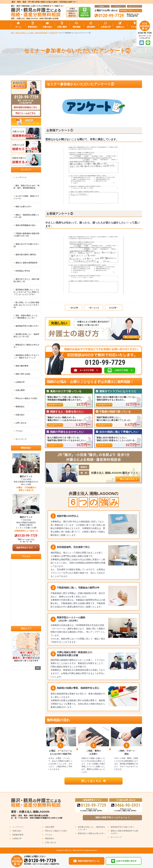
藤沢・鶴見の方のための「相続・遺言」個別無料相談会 (26, 187)
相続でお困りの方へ (24, 207)
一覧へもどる (94, 308)
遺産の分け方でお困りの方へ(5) (26, 245)
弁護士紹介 (20, 415)
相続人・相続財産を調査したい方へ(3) (26, 216)
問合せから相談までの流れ (26, 398)
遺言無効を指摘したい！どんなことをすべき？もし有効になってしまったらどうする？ (26, 292)
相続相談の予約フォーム (129, 10)
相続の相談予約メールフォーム (115, 818)
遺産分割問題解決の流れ (26, 225)
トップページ (21, 177)
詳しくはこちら (94, 781)
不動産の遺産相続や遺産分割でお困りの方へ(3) (26, 235)
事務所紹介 (20, 407)
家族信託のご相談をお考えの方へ (26, 346)
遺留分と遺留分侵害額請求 (26, 263)
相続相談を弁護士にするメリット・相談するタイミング (26, 356)
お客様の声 (20, 382)
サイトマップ (134, 6)
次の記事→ (114, 308)
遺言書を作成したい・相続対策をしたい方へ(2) (26, 335)
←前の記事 (73, 308)
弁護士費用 (20, 390)
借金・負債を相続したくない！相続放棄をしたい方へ (25, 317)
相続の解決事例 (22, 366)
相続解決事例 (18, 835)
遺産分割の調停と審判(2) (26, 255)
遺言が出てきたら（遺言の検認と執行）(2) (26, 280)
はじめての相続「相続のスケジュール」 (26, 197)
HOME (101, 6)
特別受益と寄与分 (23, 271)
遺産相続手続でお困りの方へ (27, 326)
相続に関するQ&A (23, 374)
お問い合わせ (21, 423)
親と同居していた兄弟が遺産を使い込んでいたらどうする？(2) (26, 305)
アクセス (118, 6)
